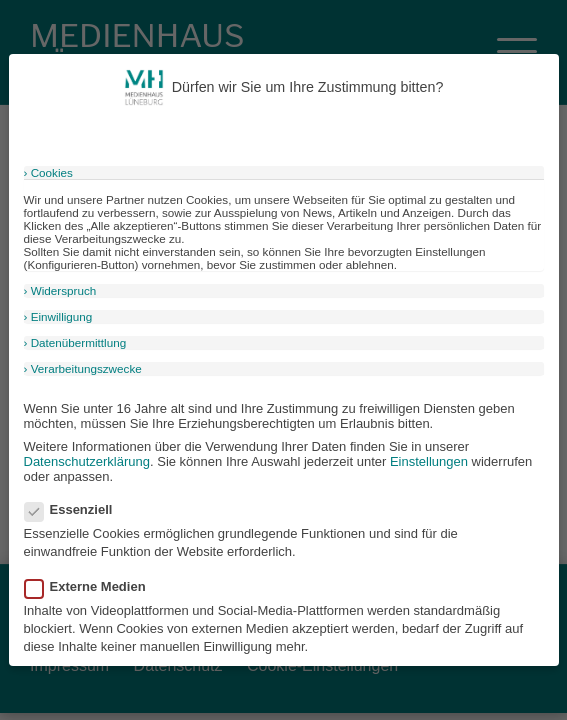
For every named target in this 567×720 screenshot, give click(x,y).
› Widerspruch (60, 290)
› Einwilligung (58, 316)
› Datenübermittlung (75, 342)
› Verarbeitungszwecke (83, 368)
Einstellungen (429, 461)
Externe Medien (91, 586)
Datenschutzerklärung (87, 461)
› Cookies (48, 172)
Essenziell (75, 509)
